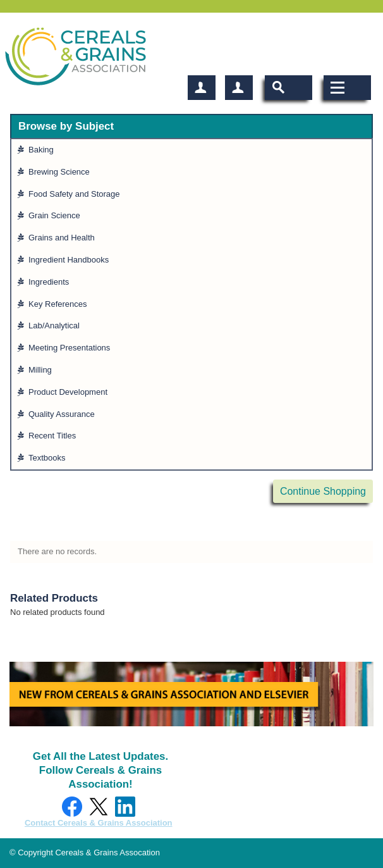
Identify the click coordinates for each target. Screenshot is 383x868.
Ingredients (51, 282)
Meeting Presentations (72, 348)
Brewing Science (62, 172)
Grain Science (57, 215)
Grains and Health (64, 238)
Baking (44, 150)
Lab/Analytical (57, 325)
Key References (60, 304)
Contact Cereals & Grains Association (99, 823)
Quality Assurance (64, 414)
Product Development (70, 392)
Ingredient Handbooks (71, 260)
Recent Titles (55, 436)
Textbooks (50, 458)
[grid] (191, 304)
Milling (43, 370)
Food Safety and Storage (77, 194)
